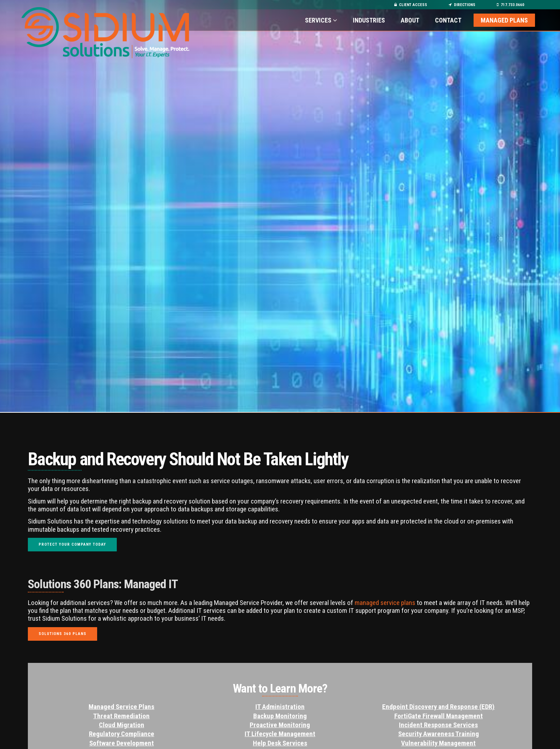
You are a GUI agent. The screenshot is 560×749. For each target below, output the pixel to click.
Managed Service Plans (121, 707)
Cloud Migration (122, 725)
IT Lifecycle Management (280, 734)
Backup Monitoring (280, 716)
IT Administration (280, 707)
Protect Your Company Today (72, 544)
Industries (370, 20)
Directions (462, 5)
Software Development (122, 743)
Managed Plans (504, 20)
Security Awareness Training (439, 734)
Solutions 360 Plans (62, 634)
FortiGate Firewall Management (439, 716)
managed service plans (386, 603)
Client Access (411, 5)
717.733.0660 (511, 5)
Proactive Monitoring (280, 725)
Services (321, 20)
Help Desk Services (280, 743)
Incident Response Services (438, 725)
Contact (448, 20)
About (410, 20)
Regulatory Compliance (122, 734)
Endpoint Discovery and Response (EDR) (438, 707)
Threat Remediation (121, 716)
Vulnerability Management (438, 743)
